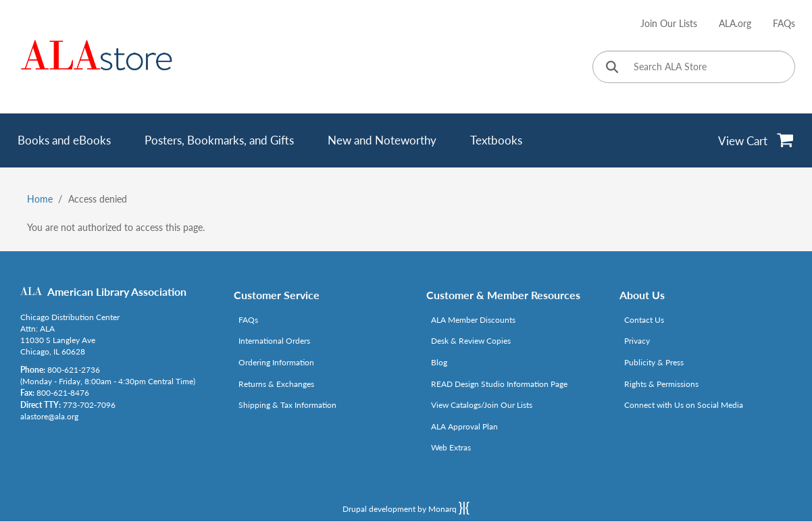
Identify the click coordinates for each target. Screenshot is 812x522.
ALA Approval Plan (464, 426)
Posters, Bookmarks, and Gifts (219, 140)
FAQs (784, 23)
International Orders (274, 341)
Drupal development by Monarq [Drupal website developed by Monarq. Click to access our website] (406, 508)
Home (40, 199)
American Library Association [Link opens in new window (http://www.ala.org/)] (117, 291)
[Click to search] (612, 68)
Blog (439, 362)
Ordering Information (276, 362)
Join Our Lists (669, 23)
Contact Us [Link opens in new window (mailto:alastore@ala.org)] (644, 320)
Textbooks (496, 140)
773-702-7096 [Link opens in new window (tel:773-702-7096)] (89, 405)
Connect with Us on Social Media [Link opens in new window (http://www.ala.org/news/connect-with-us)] (684, 405)
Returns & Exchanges (276, 384)
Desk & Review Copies (471, 341)
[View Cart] (756, 140)
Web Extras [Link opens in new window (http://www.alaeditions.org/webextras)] (451, 447)
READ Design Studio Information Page (499, 384)
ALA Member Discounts (473, 320)
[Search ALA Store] (694, 67)
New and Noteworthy (382, 140)
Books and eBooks (64, 140)
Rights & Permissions (661, 384)
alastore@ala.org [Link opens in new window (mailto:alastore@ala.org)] (49, 416)
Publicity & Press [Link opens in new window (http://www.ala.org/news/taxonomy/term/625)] (654, 362)
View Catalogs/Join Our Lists (482, 405)
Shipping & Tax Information (287, 405)
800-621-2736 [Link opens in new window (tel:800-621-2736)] (74, 370)
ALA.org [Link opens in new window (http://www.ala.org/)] (735, 23)
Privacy (637, 341)
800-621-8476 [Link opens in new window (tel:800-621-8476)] (63, 393)
